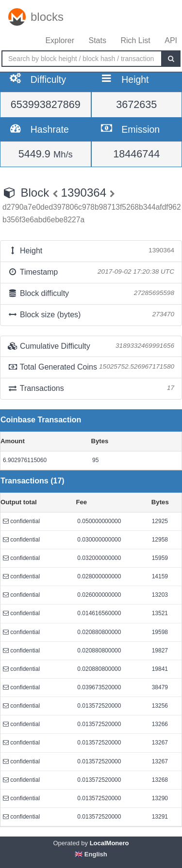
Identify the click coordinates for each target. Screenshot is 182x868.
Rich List (135, 40)
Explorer (60, 40)
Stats (97, 40)
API (171, 40)
